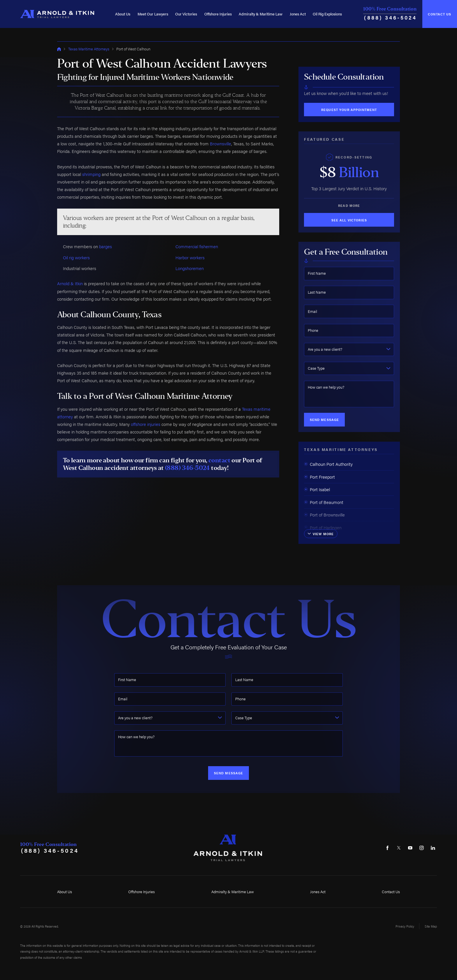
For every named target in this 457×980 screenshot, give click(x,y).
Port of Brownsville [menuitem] (324, 515)
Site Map (431, 926)
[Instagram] (421, 848)
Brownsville (220, 143)
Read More (349, 205)
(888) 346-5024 (390, 17)
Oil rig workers (76, 257)
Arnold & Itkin (70, 283)
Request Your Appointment (349, 110)
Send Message (325, 420)
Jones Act (298, 14)
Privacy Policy (405, 926)
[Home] (57, 14)
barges (106, 246)
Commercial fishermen (197, 246)
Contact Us (440, 14)
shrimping (91, 174)
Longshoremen (190, 268)
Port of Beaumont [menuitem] (324, 502)
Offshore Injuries (218, 14)
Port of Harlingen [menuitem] (323, 527)
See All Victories (349, 220)
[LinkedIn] (433, 848)
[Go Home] (59, 49)
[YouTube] (410, 848)
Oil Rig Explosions (327, 14)
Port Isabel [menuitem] (317, 489)
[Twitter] (399, 848)
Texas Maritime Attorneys (89, 49)
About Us (123, 14)
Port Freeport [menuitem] (319, 477)
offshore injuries (146, 424)
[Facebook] (387, 848)
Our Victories (186, 14)
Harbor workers (190, 257)
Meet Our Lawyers (153, 14)
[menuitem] (123, 14)
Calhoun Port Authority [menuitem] (328, 464)
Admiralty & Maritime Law (261, 14)
